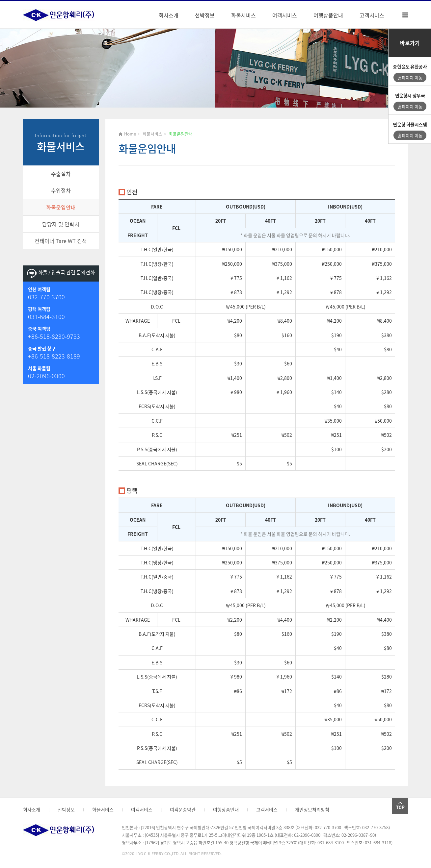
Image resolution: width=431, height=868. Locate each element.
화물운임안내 (61, 207)
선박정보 (205, 15)
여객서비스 (285, 15)
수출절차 (61, 174)
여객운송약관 (183, 809)
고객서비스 (372, 15)
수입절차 (61, 190)
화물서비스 (243, 15)
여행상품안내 (328, 15)
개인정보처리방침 (312, 809)
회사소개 (169, 15)
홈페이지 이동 (410, 77)
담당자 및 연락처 (61, 224)
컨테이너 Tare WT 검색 (61, 241)
